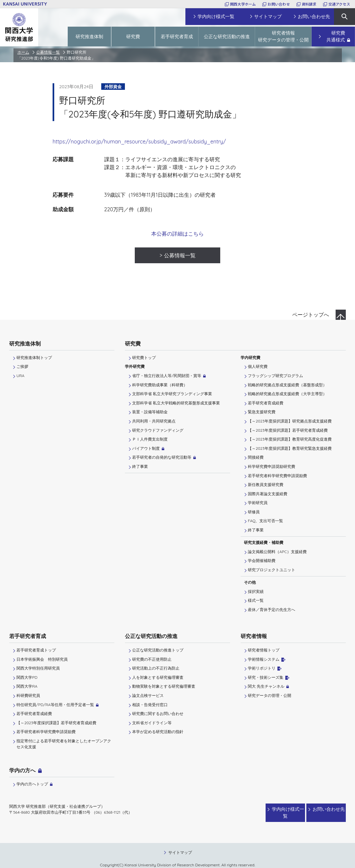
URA (20, 376)
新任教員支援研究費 (266, 485)
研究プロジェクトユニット (272, 570)
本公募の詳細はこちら (177, 234)
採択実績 (256, 591)
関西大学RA (27, 686)
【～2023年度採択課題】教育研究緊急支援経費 (290, 448)
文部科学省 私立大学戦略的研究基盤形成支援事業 (176, 403)
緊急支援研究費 (262, 412)
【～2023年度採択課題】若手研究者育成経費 (288, 430)
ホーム (23, 52)
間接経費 (256, 457)
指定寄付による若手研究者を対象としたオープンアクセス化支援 (64, 744)
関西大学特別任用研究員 (38, 668)
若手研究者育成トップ (36, 650)
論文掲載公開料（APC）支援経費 (277, 552)
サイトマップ (180, 846)
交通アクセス (339, 4)
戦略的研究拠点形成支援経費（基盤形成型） (287, 385)
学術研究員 (258, 503)
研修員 (254, 512)
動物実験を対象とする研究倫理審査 (164, 686)
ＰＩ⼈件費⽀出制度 (150, 439)
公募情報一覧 (48, 52)
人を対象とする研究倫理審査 (158, 677)
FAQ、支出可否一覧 (265, 521)
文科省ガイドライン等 (152, 723)
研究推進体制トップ (34, 357)
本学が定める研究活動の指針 (158, 732)
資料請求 (309, 4)
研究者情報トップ (264, 650)
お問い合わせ (279, 4)
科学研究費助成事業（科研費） (160, 385)
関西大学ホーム (243, 4)
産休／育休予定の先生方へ (272, 610)
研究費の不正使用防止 (152, 659)
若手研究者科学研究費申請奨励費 (277, 476)
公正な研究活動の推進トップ (158, 650)
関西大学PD (27, 677)
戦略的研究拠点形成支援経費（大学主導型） (287, 394)
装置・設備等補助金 (150, 412)
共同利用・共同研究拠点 (154, 421)
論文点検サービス (148, 695)
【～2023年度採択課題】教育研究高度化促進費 (290, 439)
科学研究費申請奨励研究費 (272, 466)
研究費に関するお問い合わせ (158, 714)
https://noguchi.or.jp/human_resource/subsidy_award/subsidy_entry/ (139, 141)
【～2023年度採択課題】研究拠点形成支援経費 (290, 421)
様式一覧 (256, 600)
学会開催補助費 (262, 561)
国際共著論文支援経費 (268, 494)
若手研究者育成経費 (266, 403)
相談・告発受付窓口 (150, 705)
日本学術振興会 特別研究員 (42, 659)
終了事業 (140, 466)
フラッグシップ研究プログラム (275, 376)
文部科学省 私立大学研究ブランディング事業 (172, 394)
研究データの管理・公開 (270, 695)
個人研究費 (258, 366)
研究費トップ (144, 357)
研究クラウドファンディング (158, 430)
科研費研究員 (28, 695)
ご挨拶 (22, 366)
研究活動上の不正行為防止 (156, 668)
